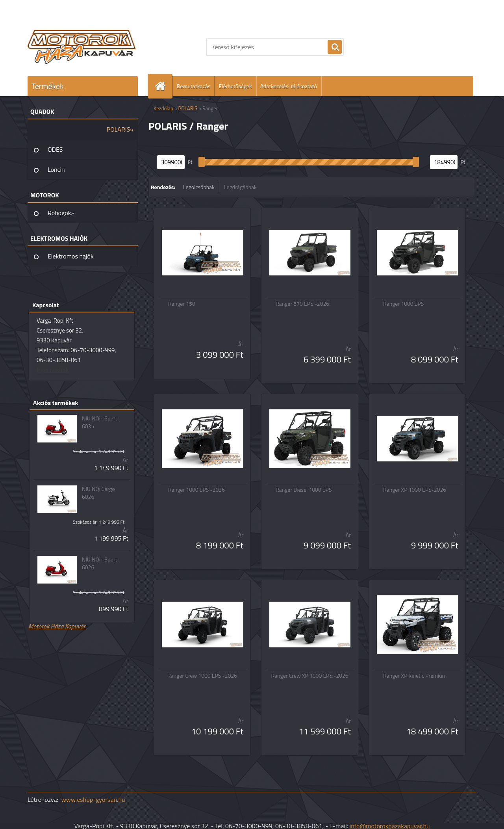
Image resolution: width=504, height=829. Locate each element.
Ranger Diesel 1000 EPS (304, 490)
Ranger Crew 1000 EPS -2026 (202, 676)
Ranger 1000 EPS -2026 (196, 490)
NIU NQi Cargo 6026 (98, 493)
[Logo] (82, 47)
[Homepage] (163, 86)
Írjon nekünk (53, 370)
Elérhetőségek (235, 86)
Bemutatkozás (194, 86)
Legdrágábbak (240, 187)
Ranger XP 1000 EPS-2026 (415, 490)
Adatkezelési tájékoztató (289, 86)
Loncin (56, 169)
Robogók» (61, 213)
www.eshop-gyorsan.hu (93, 799)
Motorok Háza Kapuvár (57, 626)
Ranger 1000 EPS (403, 304)
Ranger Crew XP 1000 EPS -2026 (309, 676)
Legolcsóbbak (199, 187)
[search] (335, 47)
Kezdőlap (163, 108)
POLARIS (188, 108)
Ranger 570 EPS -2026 (302, 304)
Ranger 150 (182, 304)
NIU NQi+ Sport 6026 (100, 563)
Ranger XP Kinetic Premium (415, 676)
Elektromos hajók (71, 256)
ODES (55, 149)
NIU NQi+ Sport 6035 (100, 422)
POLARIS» (120, 129)
